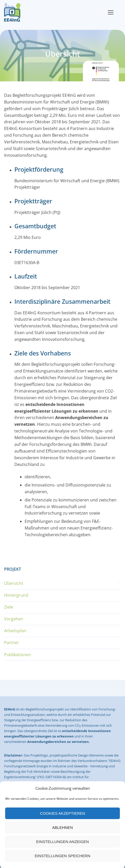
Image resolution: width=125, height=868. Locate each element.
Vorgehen (14, 619)
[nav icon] (111, 12)
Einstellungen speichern (62, 856)
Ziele (9, 607)
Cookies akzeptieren (63, 813)
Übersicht (14, 583)
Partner (12, 643)
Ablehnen (62, 827)
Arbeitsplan (15, 631)
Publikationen (17, 655)
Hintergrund (16, 595)
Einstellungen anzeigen (62, 842)
